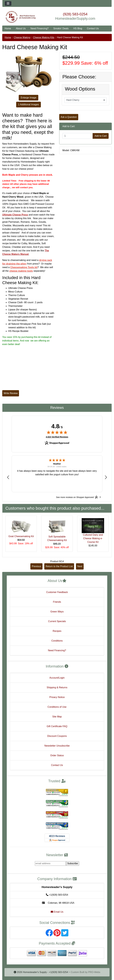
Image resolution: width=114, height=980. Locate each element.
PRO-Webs (94, 972)
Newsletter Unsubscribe (57, 746)
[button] (8, 477)
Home (8, 28)
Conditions (57, 641)
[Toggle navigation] (8, 3)
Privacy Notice (57, 697)
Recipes (57, 631)
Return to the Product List (59, 566)
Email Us (57, 912)
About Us (21, 28)
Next (80, 566)
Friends (57, 602)
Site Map (57, 717)
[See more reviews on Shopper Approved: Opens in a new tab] (75, 497)
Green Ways (57, 612)
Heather (57, 464)
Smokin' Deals (61, 28)
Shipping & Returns (57, 687)
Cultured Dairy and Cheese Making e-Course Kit (93, 538)
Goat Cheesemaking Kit (21, 536)
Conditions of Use (57, 707)
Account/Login (57, 678)
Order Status (57, 755)
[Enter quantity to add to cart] (78, 136)
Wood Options (80, 89)
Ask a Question (69, 117)
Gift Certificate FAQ (57, 726)
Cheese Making (22, 37)
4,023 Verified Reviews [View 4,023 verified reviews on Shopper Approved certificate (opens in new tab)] (57, 437)
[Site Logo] (21, 17)
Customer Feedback (57, 592)
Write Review (11, 393)
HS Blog (78, 28)
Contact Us (93, 28)
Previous (36, 566)
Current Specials (57, 621)
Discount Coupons (57, 736)
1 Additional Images (29, 104)
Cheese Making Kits (44, 37)
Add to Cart (101, 136)
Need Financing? (40, 28)
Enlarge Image (28, 98)
